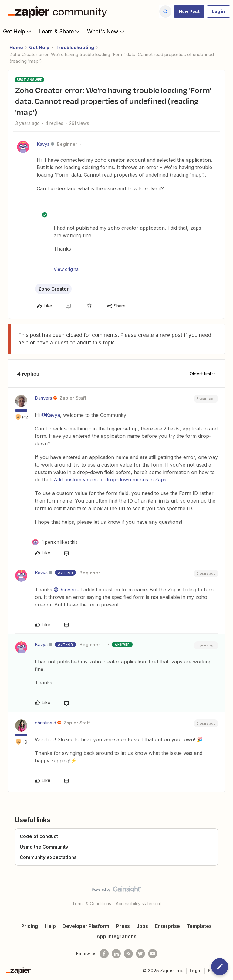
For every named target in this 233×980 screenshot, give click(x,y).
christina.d (46, 723)
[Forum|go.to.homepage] (59, 12)
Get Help (18, 31)
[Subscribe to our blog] (128, 954)
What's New (106, 31)
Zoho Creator (53, 289)
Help (50, 926)
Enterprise (167, 926)
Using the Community (44, 847)
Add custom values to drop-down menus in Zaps (110, 480)
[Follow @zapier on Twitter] (140, 954)
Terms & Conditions (92, 904)
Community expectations (48, 857)
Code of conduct (39, 836)
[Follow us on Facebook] (104, 954)
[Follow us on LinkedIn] (116, 954)
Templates (199, 926)
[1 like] (55, 542)
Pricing (30, 926)
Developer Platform (86, 926)
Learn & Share (60, 31)
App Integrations (116, 936)
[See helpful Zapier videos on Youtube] (153, 954)
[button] (189, 12)
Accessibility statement (138, 904)
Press (123, 926)
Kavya (43, 144)
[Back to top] (225, 895)
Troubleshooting (75, 47)
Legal (196, 970)
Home (16, 47)
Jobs (142, 926)
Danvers (44, 398)
